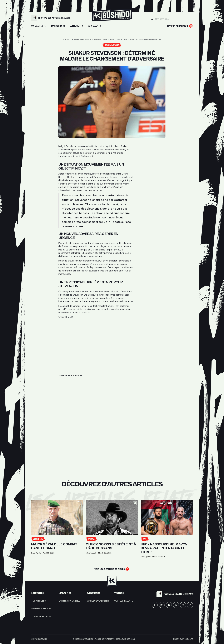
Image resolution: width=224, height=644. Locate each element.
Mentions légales (39, 639)
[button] (39, 26)
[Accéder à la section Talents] (94, 26)
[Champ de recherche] (173, 19)
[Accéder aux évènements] (76, 26)
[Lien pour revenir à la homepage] (112, 18)
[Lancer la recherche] (152, 19)
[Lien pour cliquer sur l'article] (57, 529)
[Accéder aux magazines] (58, 26)
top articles (38, 601)
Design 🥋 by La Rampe (183, 639)
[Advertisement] (96, 343)
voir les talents (124, 601)
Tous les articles (41, 616)
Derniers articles (41, 609)
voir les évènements (98, 601)
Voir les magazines (69, 601)
